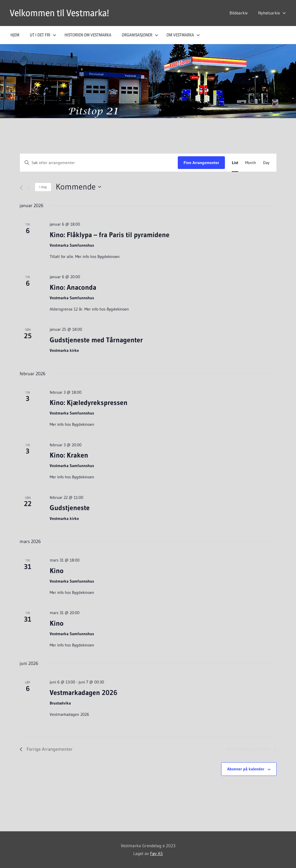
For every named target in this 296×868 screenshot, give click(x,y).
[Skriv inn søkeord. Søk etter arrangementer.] (99, 163)
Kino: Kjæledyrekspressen (89, 403)
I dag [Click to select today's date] (43, 187)
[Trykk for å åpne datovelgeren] (78, 187)
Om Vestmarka (183, 35)
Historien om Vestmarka (88, 35)
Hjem (15, 35)
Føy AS (156, 853)
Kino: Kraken (69, 455)
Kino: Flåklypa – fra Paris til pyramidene (110, 235)
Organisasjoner (140, 35)
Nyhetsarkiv (272, 13)
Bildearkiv (239, 13)
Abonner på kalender (246, 769)
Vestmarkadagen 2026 (84, 693)
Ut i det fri (43, 35)
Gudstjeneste (70, 508)
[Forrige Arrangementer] (21, 188)
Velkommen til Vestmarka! (59, 13)
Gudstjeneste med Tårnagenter (96, 340)
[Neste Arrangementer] (29, 188)
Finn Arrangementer (201, 163)
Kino (57, 571)
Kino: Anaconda (73, 287)
